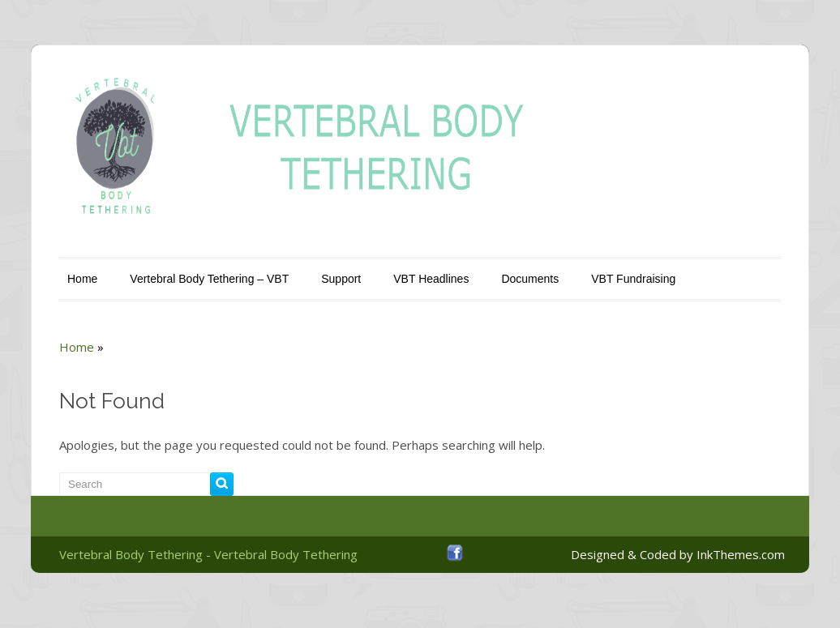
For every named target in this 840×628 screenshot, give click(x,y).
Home (82, 279)
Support (341, 279)
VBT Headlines (431, 279)
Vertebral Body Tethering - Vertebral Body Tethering (208, 554)
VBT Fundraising (633, 279)
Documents (530, 279)
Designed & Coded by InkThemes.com (678, 554)
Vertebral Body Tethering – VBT (209, 279)
